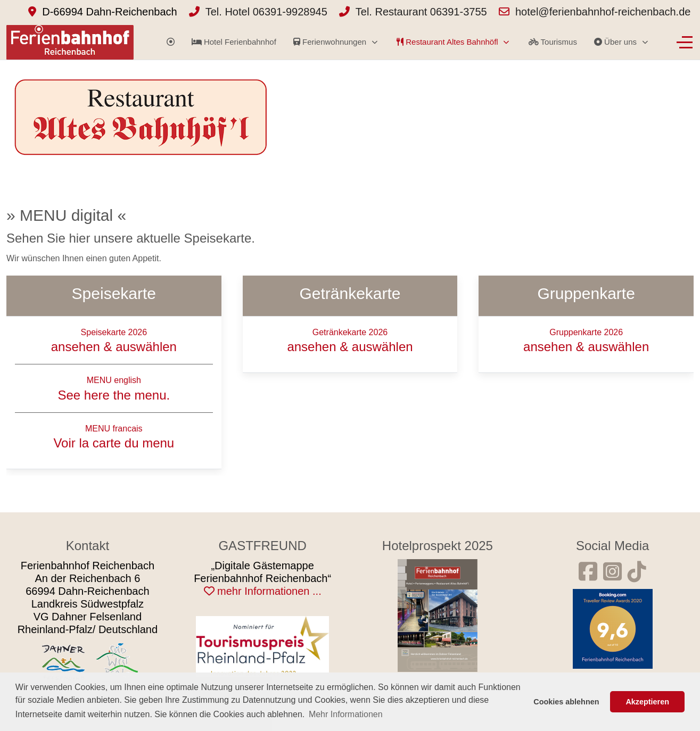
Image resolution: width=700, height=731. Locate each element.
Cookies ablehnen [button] (566, 702)
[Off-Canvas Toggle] (685, 42)
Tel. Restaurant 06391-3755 (421, 12)
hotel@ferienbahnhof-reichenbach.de (603, 12)
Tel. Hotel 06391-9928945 (266, 12)
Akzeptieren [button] (647, 702)
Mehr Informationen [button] (346, 714)
